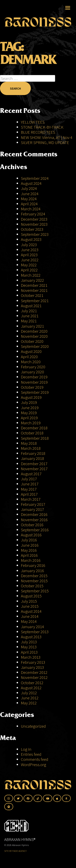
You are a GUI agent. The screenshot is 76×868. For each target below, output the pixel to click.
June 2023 (30, 250)
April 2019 (29, 418)
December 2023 (34, 219)
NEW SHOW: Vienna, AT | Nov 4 (47, 137)
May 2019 (29, 413)
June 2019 (30, 408)
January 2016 (32, 571)
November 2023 (34, 224)
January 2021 (32, 326)
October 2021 (32, 295)
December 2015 (34, 576)
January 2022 (32, 280)
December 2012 (34, 672)
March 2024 (31, 209)
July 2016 (29, 540)
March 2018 (31, 448)
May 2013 (29, 647)
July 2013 (29, 642)
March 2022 (31, 275)
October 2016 (32, 525)
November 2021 (34, 290)
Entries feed (31, 754)
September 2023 (35, 234)
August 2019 (31, 397)
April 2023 (29, 255)
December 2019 (34, 377)
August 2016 (31, 535)
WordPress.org (33, 765)
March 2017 (31, 499)
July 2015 (29, 601)
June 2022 (30, 260)
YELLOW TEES (33, 122)
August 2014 (31, 611)
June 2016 (30, 545)
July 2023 (29, 245)
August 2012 (31, 688)
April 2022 (29, 270)
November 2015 (34, 581)
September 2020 (35, 346)
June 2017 (30, 484)
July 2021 (29, 311)
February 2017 (33, 504)
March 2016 (31, 560)
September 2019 (35, 392)
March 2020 (31, 362)
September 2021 (35, 301)
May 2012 (29, 703)
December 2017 (34, 464)
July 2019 (29, 402)
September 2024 (35, 178)
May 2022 (29, 265)
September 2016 (35, 530)
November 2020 (34, 336)
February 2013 (33, 662)
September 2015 (35, 591)
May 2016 (29, 550)
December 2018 (34, 428)
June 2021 (30, 316)
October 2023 (32, 229)
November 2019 (34, 382)
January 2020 (32, 372)
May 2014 (29, 621)
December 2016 (34, 514)
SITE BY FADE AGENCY (15, 851)
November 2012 (34, 677)
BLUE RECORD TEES (38, 132)
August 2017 (31, 474)
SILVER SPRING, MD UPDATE (45, 142)
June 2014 (30, 616)
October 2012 (32, 683)
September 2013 (35, 632)
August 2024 (31, 183)
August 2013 (31, 637)
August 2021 (31, 306)
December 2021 (34, 285)
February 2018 (33, 453)
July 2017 (29, 479)
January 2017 (32, 509)
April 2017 (29, 494)
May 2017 (29, 489)
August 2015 (31, 596)
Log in (26, 749)
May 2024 (29, 199)
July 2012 (29, 693)
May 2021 (29, 321)
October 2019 (32, 387)
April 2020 (29, 357)
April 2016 (29, 555)
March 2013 (31, 657)
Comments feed (35, 759)
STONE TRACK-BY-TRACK (42, 127)
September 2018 (35, 438)
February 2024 (33, 214)
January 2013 (32, 667)
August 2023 (31, 239)
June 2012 (30, 698)
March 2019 (31, 423)
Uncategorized (33, 726)
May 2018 (29, 443)
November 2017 (34, 469)
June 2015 (30, 606)
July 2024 (29, 188)
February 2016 (33, 565)
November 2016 (34, 520)
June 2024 (30, 194)
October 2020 (32, 341)
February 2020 (33, 367)
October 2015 (32, 586)
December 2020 (34, 331)
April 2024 (29, 204)
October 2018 (32, 433)
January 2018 (32, 458)
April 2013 (29, 652)
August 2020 (31, 351)
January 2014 (32, 627)
